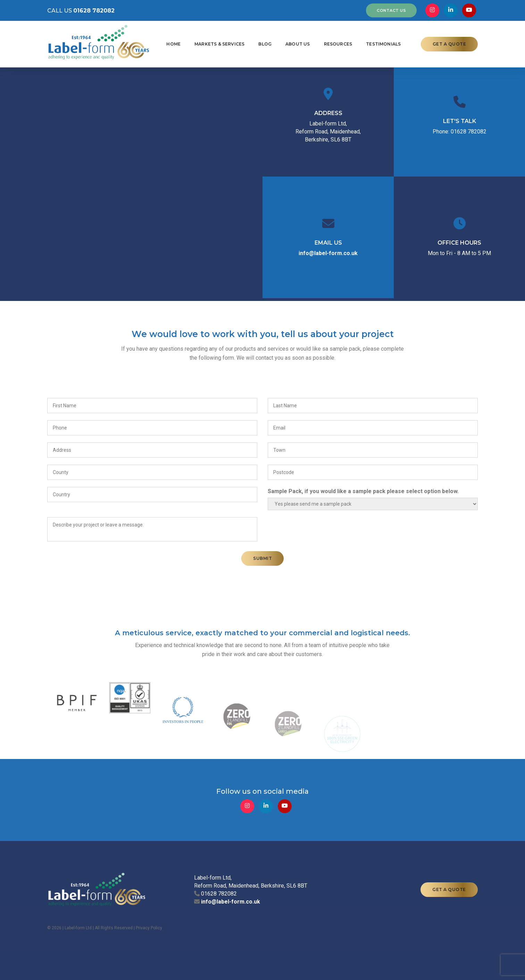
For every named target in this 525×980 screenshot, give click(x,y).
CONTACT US (391, 10)
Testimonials (383, 44)
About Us (298, 44)
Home (173, 44)
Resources (338, 44)
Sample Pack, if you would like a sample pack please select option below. (363, 491)
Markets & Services (219, 44)
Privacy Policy (149, 928)
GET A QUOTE (449, 44)
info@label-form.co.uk (328, 253)
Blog (265, 44)
